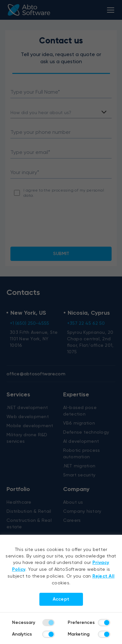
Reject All (104, 576)
